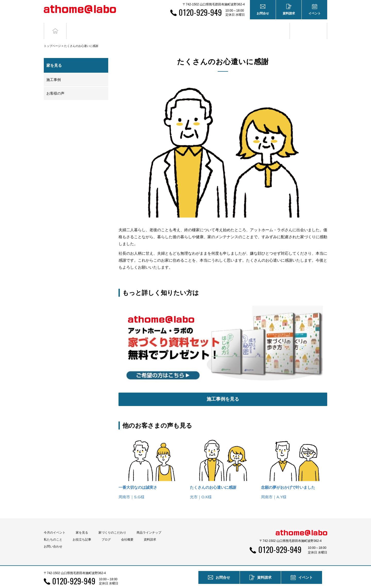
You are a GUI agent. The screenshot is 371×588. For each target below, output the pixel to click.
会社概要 (127, 530)
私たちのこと (53, 530)
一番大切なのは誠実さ (138, 478)
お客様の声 (55, 84)
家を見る (82, 523)
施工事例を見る (223, 390)
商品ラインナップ (149, 523)
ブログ (309, 26)
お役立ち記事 (271, 26)
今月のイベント (55, 523)
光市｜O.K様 (201, 488)
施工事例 (54, 70)
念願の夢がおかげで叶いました (288, 478)
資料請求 (150, 530)
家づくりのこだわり (112, 523)
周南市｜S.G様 (132, 488)
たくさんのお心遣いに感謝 (213, 478)
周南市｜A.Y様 (274, 488)
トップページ (52, 36)
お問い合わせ (53, 537)
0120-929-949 (200, 12)
